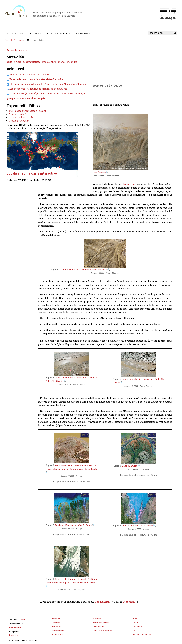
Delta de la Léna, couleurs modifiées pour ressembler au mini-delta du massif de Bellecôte (82, 462)
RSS (135, 627)
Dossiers (56, 619)
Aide (135, 615)
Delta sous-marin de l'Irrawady (144, 520)
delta (8, 62)
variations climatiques (81, 185)
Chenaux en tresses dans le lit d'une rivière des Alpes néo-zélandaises (22, 101)
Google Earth (116, 598)
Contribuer (138, 623)
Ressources (37, 33)
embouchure (12, 66)
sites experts (15, 624)
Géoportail (141, 598)
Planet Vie (24, 616)
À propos (97, 615)
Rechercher (57, 631)
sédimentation (29, 62)
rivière (16, 62)
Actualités (57, 623)
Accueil (8, 40)
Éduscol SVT (15, 632)
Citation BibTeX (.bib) (18, 154)
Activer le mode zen (16, 51)
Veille (23, 33)
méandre (34, 66)
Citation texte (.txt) (17, 151)
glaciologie (134, 182)
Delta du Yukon (137, 458)
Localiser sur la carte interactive (18, 196)
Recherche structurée (60, 33)
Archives (56, 615)
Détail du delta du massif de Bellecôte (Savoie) (96, 265)
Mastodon (147, 631)
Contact (137, 619)
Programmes (83, 33)
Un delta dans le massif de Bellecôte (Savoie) (95, 170)
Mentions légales (101, 619)
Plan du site (98, 623)
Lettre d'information (102, 627)
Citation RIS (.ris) (16, 158)
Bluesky (137, 631)
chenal (24, 66)
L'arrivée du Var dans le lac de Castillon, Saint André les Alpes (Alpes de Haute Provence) (82, 580)
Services (11, 33)
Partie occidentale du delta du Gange (87, 520)
